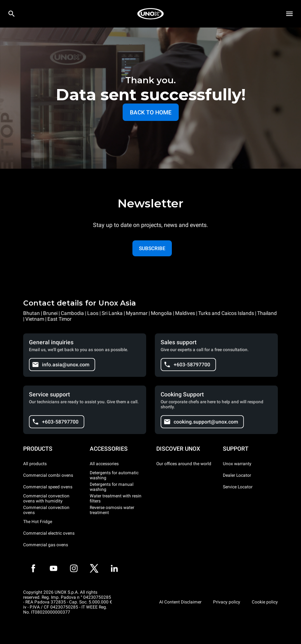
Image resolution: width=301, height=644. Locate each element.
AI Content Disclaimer (180, 602)
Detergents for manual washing (112, 487)
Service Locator (238, 487)
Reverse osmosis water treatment (112, 510)
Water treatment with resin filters (116, 498)
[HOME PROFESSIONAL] (150, 14)
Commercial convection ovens (46, 510)
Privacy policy (227, 602)
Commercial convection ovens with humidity (46, 498)
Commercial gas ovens (46, 545)
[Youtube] (54, 568)
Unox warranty (237, 464)
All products (35, 464)
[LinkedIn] (114, 568)
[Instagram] (74, 568)
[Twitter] (94, 568)
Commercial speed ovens (48, 487)
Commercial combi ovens (48, 475)
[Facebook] (33, 568)
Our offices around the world (184, 464)
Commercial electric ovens (49, 533)
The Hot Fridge (38, 522)
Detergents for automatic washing (114, 475)
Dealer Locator (237, 475)
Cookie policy (265, 602)
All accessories (104, 464)
